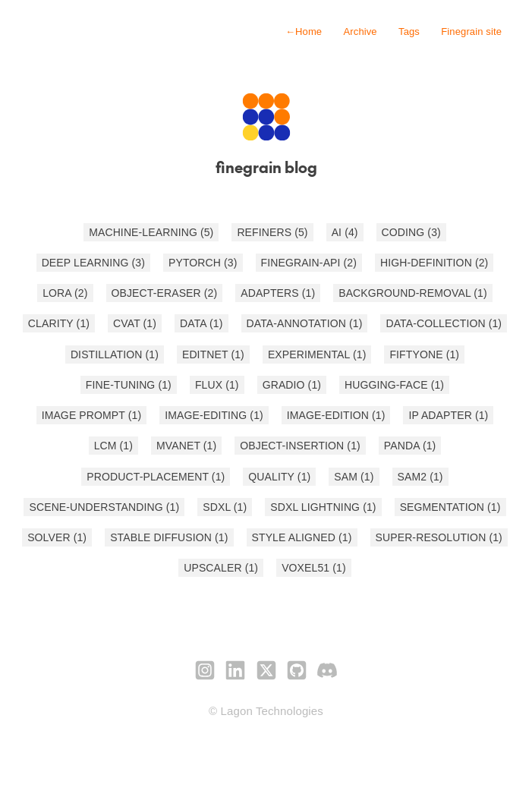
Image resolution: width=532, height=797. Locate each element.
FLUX (217, 385)
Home (304, 32)
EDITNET (213, 354)
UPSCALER (221, 568)
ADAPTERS (278, 293)
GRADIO (292, 385)
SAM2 (420, 477)
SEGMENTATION (450, 507)
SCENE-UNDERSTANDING (104, 507)
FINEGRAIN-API (309, 263)
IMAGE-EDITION (336, 415)
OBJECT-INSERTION (300, 446)
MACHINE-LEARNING (151, 232)
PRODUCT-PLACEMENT (156, 477)
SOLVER (57, 537)
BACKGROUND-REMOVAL (413, 293)
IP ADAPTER (448, 415)
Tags (409, 32)
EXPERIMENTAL (317, 354)
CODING (411, 232)
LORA (65, 293)
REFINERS (272, 232)
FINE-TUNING (129, 385)
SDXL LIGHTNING (323, 507)
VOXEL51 (314, 568)
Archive (360, 32)
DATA (201, 323)
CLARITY (59, 323)
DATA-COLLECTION (444, 323)
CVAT (135, 323)
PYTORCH (203, 263)
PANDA (410, 446)
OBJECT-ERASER (165, 293)
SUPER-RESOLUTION (439, 537)
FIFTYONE (424, 354)
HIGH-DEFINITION (434, 263)
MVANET (186, 446)
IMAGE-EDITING (214, 415)
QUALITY (279, 477)
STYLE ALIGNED (302, 537)
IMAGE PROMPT (92, 415)
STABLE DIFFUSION (169, 537)
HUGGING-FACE (394, 385)
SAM (354, 477)
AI (345, 232)
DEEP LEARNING (93, 263)
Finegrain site (471, 32)
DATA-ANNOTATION (305, 323)
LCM (113, 446)
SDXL (225, 507)
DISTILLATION (115, 354)
